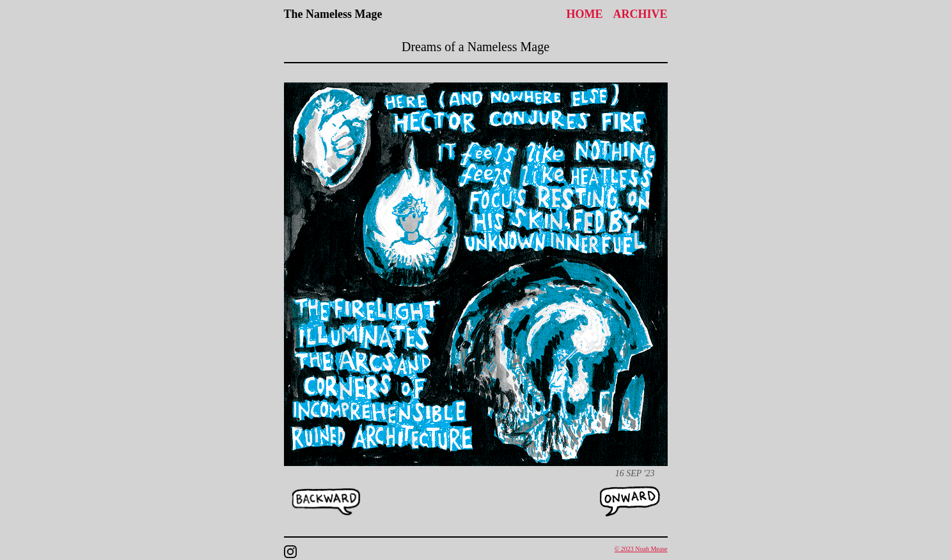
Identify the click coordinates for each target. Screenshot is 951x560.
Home (584, 14)
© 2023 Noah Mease (641, 549)
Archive (640, 14)
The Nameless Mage (333, 14)
